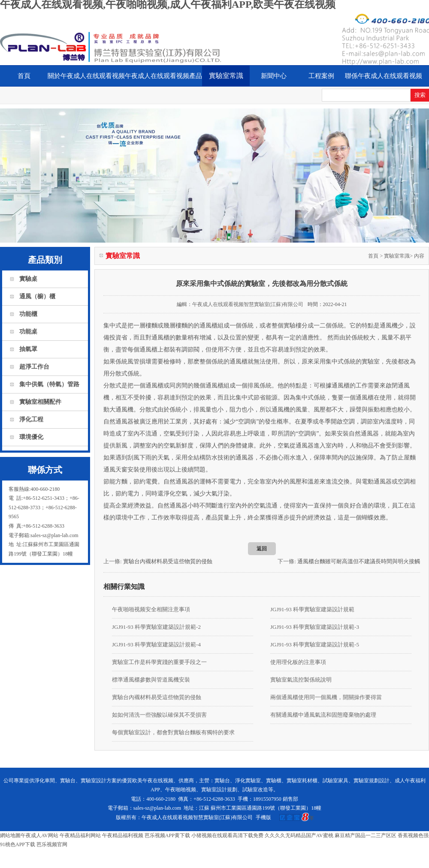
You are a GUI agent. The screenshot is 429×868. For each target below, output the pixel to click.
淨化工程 (31, 419)
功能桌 (28, 332)
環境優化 (31, 437)
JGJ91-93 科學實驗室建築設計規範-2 (156, 627)
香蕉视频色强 (413, 835)
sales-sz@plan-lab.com (157, 808)
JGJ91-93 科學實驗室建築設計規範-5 (315, 644)
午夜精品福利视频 (123, 835)
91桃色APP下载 (18, 844)
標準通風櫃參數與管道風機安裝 (151, 680)
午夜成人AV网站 (39, 835)
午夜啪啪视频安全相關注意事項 (151, 609)
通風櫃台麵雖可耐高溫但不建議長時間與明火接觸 (359, 561)
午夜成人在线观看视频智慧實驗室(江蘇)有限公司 (248, 304)
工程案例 (321, 76)
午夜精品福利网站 (80, 835)
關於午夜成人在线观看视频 (86, 76)
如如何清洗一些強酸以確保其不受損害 (159, 715)
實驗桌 (28, 279)
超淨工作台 (34, 367)
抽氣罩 (28, 349)
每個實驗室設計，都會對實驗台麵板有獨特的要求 (173, 732)
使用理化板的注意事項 (298, 662)
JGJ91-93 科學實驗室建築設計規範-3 (315, 627)
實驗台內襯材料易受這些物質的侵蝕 (168, 561)
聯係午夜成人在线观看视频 (384, 76)
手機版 (263, 817)
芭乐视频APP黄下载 (167, 835)
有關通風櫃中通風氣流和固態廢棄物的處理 (323, 715)
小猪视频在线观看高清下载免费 (227, 835)
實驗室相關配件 (40, 402)
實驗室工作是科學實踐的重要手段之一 (159, 662)
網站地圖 (10, 835)
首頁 (24, 76)
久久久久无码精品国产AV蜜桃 (299, 835)
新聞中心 (274, 76)
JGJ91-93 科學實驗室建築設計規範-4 (156, 644)
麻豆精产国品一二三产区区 (366, 835)
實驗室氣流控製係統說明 (301, 680)
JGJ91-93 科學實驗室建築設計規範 (312, 609)
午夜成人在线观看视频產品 (163, 76)
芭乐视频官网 (52, 844)
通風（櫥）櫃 (37, 296)
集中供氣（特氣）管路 (49, 384)
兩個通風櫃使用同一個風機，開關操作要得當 (326, 697)
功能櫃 (28, 314)
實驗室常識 (226, 76)
